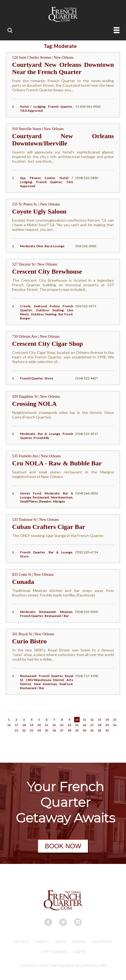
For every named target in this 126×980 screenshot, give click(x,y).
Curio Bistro (29, 641)
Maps (61, 942)
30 (115, 725)
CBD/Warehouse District (45, 680)
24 (69, 725)
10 (77, 720)
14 (107, 720)
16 (9, 725)
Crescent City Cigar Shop (47, 344)
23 (62, 725)
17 (16, 725)
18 (24, 725)
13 (100, 720)
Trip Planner (54, 952)
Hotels (21, 942)
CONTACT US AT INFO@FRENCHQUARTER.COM (63, 966)
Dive (40, 246)
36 (54, 730)
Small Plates (29, 501)
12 (92, 720)
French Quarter (60, 107)
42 (100, 730)
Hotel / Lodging (33, 107)
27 (92, 725)
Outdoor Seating (50, 310)
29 (107, 725)
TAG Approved (31, 111)
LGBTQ (79, 952)
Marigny (59, 501)
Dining (79, 942)
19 (32, 725)
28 (100, 725)
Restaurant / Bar (57, 616)
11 (84, 720)
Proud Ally (41, 438)
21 (47, 725)
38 (69, 730)
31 (16, 730)
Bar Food (65, 314)
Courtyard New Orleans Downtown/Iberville (63, 140)
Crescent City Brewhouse (47, 271)
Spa (23, 178)
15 (115, 720)
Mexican (66, 612)
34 (39, 730)
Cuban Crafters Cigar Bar (49, 527)
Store (49, 378)
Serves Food (30, 493)
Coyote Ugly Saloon (39, 211)
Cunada (23, 582)
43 (107, 730)
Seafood (40, 306)
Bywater (45, 501)
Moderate (28, 246)
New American (62, 497)
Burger (25, 318)
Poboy (55, 306)
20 (39, 725)
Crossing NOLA (35, 404)
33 (32, 730)
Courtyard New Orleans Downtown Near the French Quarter (63, 68)
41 (92, 730)
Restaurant (41, 497)
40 (84, 730)
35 (47, 730)
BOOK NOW (63, 846)
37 (62, 730)
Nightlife (102, 942)
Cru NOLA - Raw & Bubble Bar (57, 463)
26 (84, 725)
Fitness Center (42, 178)
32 (24, 730)
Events (42, 942)
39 (77, 730)
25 (77, 725)
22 (54, 725)
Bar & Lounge (55, 246)
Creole (25, 306)
